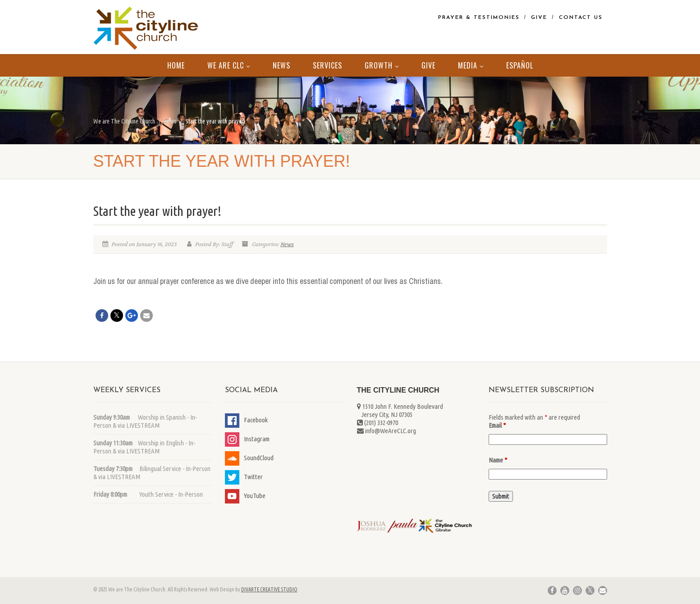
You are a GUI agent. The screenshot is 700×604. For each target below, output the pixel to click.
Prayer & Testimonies (479, 18)
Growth (382, 65)
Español (520, 65)
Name (498, 460)
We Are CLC (229, 65)
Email (497, 425)
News (281, 65)
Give (539, 18)
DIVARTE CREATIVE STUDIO (269, 589)
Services (327, 65)
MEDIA (471, 65)
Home (176, 65)
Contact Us (581, 18)
